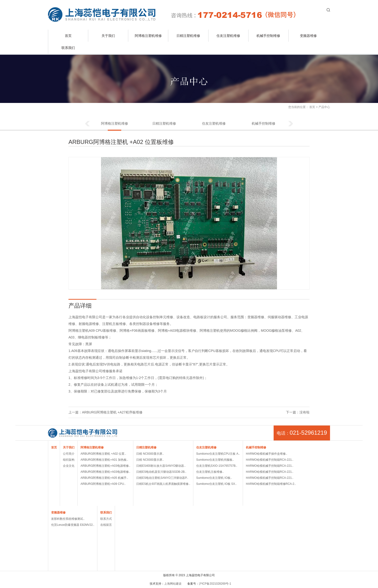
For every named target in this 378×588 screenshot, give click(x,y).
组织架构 (69, 460)
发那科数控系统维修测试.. (68, 519)
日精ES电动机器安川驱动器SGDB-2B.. (161, 472)
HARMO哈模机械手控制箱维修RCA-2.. (271, 484)
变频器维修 (308, 36)
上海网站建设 (173, 584)
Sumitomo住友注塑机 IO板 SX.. (216, 484)
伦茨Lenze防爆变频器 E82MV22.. (73, 525)
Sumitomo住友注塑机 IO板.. (214, 478)
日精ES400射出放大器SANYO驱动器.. (161, 466)
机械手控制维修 (268, 36)
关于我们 (108, 36)
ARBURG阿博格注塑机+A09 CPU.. (103, 484)
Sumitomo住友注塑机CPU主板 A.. (218, 454)
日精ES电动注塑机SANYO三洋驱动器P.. (162, 478)
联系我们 (68, 48)
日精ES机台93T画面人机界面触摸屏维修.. (163, 484)
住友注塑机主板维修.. (210, 472)
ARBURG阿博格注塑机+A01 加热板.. (104, 460)
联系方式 (106, 519)
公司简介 (69, 454)
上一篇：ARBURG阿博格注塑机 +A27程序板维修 (105, 412)
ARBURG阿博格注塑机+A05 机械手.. (104, 478)
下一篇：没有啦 (298, 412)
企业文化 (69, 466)
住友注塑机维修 (228, 36)
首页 (68, 36)
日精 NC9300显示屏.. (150, 454)
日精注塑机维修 (188, 36)
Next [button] (291, 124)
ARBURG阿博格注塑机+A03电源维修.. (105, 466)
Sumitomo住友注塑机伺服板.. (215, 460)
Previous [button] (87, 124)
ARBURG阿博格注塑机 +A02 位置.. (103, 454)
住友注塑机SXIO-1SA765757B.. (217, 466)
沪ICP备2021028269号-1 (215, 584)
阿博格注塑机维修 (148, 36)
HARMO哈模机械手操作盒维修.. (267, 454)
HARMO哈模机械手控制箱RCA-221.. (270, 460)
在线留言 (106, 525)
